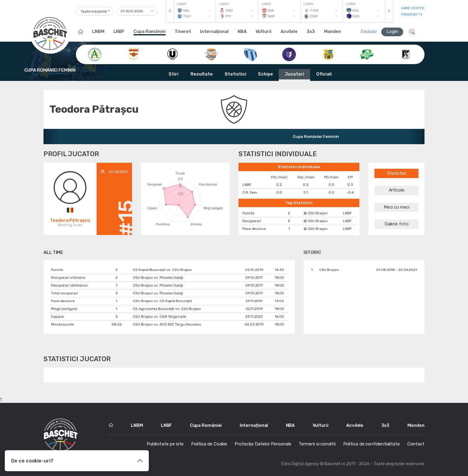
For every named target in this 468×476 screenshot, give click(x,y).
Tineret (183, 31)
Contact (416, 444)
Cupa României (150, 31)
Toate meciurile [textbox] (94, 11)
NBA (242, 31)
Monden (333, 31)
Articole (397, 190)
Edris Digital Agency (300, 464)
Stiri (174, 74)
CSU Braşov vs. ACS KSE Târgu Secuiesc (167, 324)
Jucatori (294, 74)
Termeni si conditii (317, 444)
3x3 (311, 31)
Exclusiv (369, 31)
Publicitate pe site (165, 444)
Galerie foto (397, 224)
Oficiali (324, 74)
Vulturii (264, 31)
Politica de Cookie (209, 444)
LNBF (119, 31)
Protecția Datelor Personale (263, 444)
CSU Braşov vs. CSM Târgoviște (159, 317)
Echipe (265, 74)
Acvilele (289, 31)
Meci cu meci (397, 207)
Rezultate (202, 74)
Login (392, 31)
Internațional (214, 31)
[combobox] (95, 11)
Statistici (235, 74)
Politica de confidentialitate (372, 444)
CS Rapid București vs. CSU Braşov (162, 270)
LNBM (98, 31)
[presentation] (170, 11)
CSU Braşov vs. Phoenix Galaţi (158, 278)
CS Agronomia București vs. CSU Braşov (167, 309)
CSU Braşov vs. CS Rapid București (162, 301)
